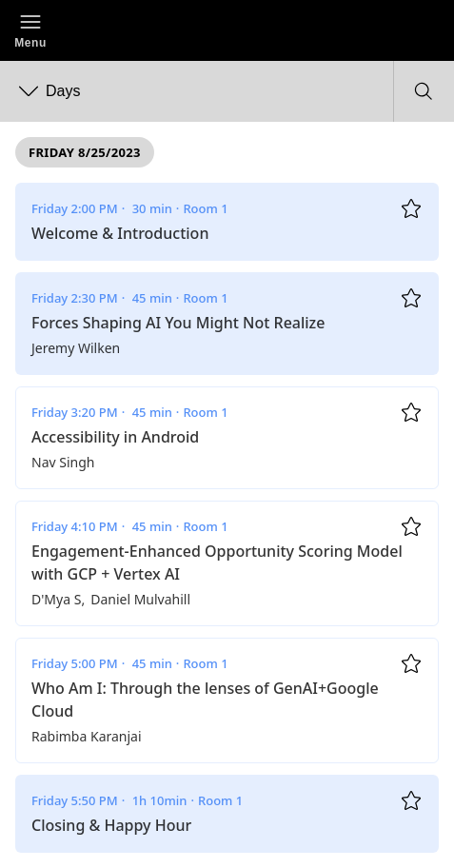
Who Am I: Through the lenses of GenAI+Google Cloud (205, 700)
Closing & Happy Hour (111, 825)
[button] (30, 30)
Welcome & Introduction (120, 233)
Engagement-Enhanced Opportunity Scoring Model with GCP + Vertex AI (217, 562)
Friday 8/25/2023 (85, 152)
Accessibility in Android (115, 437)
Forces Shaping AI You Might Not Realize (178, 323)
